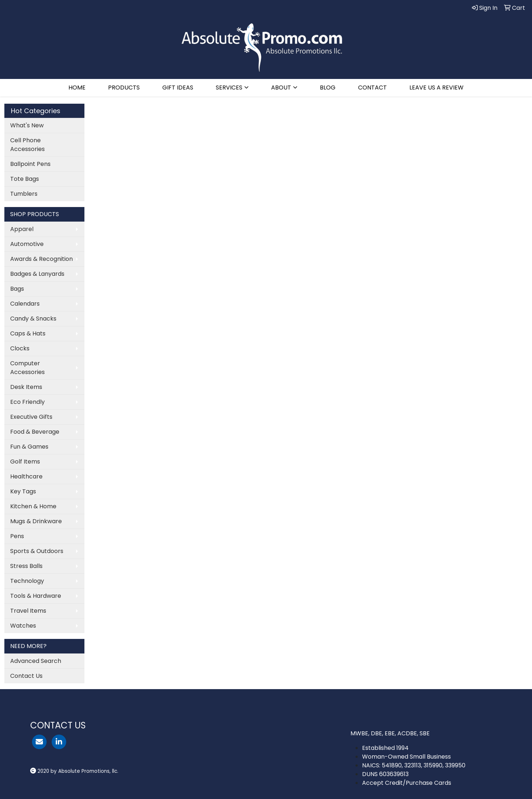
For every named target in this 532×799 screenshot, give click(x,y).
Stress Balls (26, 566)
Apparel (22, 229)
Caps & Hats (28, 333)
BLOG (328, 88)
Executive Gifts (31, 417)
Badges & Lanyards (37, 274)
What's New (27, 125)
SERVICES (229, 88)
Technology (27, 581)
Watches (23, 626)
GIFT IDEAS (178, 88)
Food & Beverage (35, 432)
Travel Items (28, 611)
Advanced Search (36, 661)
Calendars (25, 304)
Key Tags (23, 491)
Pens (17, 536)
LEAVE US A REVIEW (436, 88)
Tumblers (24, 194)
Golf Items (25, 462)
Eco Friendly (27, 402)
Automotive (27, 244)
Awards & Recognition (41, 259)
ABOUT (281, 88)
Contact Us (26, 676)
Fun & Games (29, 447)
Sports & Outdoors (37, 551)
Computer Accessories (27, 368)
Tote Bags (25, 179)
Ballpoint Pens (30, 164)
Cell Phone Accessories (27, 145)
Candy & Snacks (33, 319)
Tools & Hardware (36, 596)
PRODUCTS (124, 88)
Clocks (20, 348)
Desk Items (26, 387)
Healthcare (26, 476)
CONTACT (372, 88)
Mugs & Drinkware (36, 521)
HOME (77, 88)
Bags (17, 289)
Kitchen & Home (33, 506)
